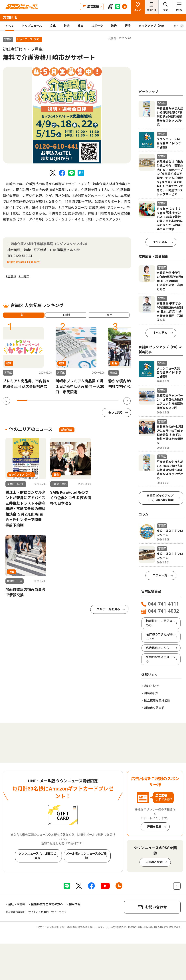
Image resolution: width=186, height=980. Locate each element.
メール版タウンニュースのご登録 (86, 856)
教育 (80, 26)
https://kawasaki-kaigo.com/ (24, 262)
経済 (128, 26)
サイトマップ (59, 912)
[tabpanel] (67, 115)
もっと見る (116, 412)
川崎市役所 (151, 693)
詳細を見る (154, 827)
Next (127, 401)
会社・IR (151, 10)
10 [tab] (113, 401)
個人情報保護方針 (16, 912)
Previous (6, 401)
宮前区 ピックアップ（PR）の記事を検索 (160, 498)
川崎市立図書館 (154, 708)
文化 (53, 26)
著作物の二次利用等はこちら (161, 637)
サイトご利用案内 (39, 912)
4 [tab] (53, 401)
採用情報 (75, 904)
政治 (114, 26)
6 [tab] (73, 401)
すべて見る (160, 242)
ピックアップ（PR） (152, 26)
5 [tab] (63, 401)
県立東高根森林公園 (157, 701)
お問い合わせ (156, 907)
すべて (10, 26)
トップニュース (32, 26)
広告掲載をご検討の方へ (47, 904)
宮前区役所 (151, 686)
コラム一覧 (160, 575)
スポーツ (97, 26)
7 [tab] (83, 401)
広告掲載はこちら (158, 648)
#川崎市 (24, 276)
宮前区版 (10, 18)
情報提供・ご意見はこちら (161, 623)
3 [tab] (43, 401)
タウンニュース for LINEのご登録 (37, 856)
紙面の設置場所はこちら (161, 659)
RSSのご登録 (154, 862)
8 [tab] (93, 401)
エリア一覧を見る (108, 609)
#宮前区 (11, 276)
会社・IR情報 (17, 904)
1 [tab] (22, 401)
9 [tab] (103, 401)
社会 (67, 26)
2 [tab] (33, 401)
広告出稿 (93, 6)
